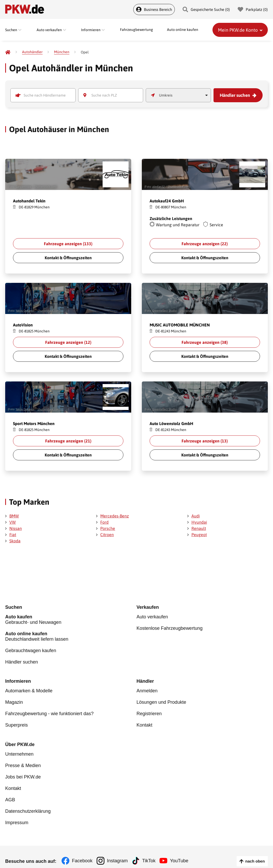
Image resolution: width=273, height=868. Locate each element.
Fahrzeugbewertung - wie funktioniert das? (49, 711)
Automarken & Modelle (29, 690)
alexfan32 (158, 187)
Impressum (17, 815)
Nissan (16, 528)
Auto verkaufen (152, 618)
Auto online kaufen (183, 30)
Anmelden (147, 690)
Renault (199, 528)
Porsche (108, 528)
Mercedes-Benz (115, 516)
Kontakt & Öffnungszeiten (68, 258)
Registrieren (149, 711)
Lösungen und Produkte (161, 700)
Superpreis (16, 722)
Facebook (82, 852)
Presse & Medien (23, 761)
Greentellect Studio (164, 311)
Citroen (107, 535)
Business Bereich (154, 9)
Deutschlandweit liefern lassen (71, 637)
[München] (62, 52)
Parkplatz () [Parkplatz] (253, 9)
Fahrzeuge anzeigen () (68, 244)
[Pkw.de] (8, 52)
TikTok (151, 852)
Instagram (118, 852)
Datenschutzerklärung (28, 804)
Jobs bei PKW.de (23, 772)
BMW (14, 516)
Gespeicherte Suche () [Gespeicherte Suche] (206, 9)
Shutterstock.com (45, 187)
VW (13, 522)
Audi (196, 516)
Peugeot (199, 535)
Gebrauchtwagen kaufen (31, 650)
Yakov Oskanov (25, 311)
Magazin (14, 700)
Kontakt (145, 722)
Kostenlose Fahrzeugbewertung (170, 628)
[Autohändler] (32, 52)
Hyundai (199, 522)
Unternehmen (19, 751)
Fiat (13, 535)
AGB (10, 793)
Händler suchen (236, 95)
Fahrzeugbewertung (136, 30)
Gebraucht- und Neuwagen (71, 621)
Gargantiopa (23, 187)
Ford (104, 522)
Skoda (15, 541)
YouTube (183, 852)
